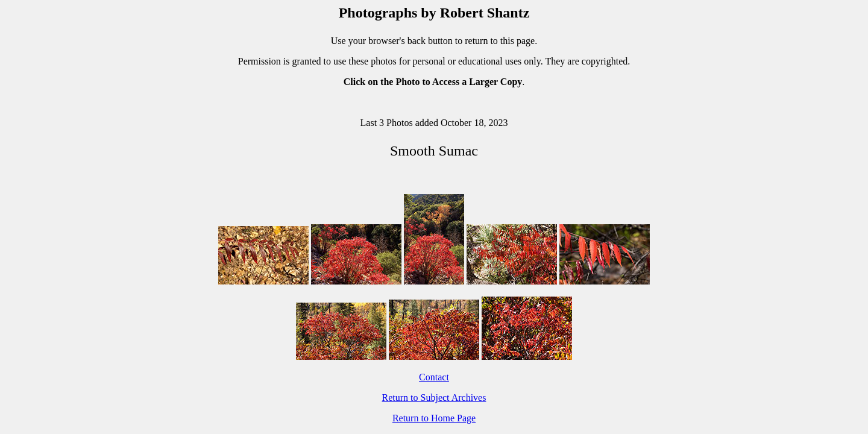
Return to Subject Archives (434, 398)
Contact (434, 377)
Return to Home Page (434, 418)
